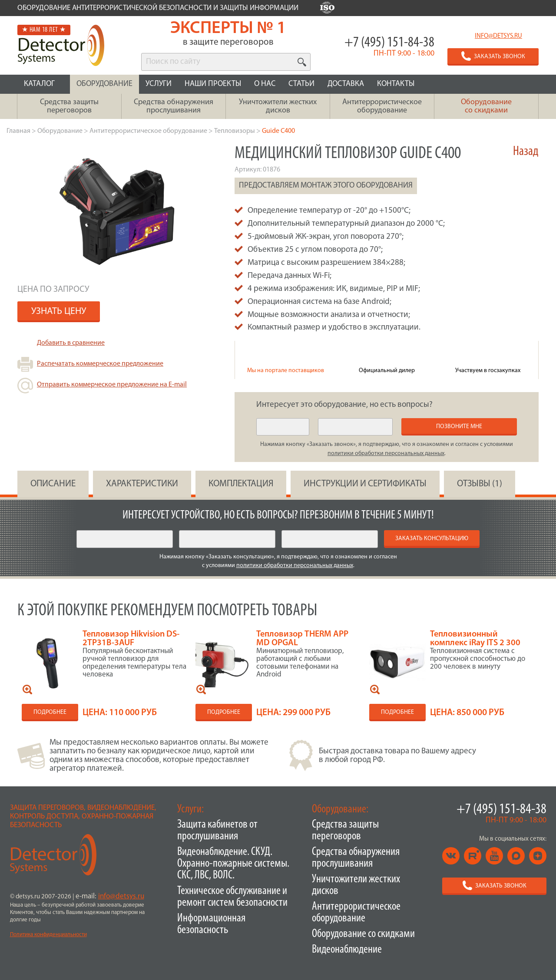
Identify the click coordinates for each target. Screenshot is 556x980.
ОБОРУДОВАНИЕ (104, 84)
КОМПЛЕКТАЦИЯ (241, 484)
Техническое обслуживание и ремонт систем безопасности (232, 897)
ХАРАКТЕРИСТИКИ (142, 484)
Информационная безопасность (211, 924)
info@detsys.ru (498, 36)
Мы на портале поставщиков (286, 371)
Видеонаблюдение (347, 950)
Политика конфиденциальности (48, 935)
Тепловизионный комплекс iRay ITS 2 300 (475, 639)
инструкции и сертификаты (365, 484)
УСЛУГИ (159, 84)
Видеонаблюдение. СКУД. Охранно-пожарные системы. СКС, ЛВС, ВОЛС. (233, 864)
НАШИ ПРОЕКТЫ (213, 84)
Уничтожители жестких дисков (356, 885)
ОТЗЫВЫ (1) (480, 484)
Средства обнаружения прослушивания (356, 858)
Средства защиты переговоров (345, 831)
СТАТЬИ (301, 84)
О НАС (265, 84)
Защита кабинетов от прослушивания (217, 831)
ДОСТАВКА (346, 84)
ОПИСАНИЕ (53, 484)
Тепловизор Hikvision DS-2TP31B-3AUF (131, 639)
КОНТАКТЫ (396, 84)
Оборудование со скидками (363, 934)
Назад (526, 152)
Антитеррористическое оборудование (356, 913)
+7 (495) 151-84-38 (389, 43)
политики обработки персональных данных (386, 454)
